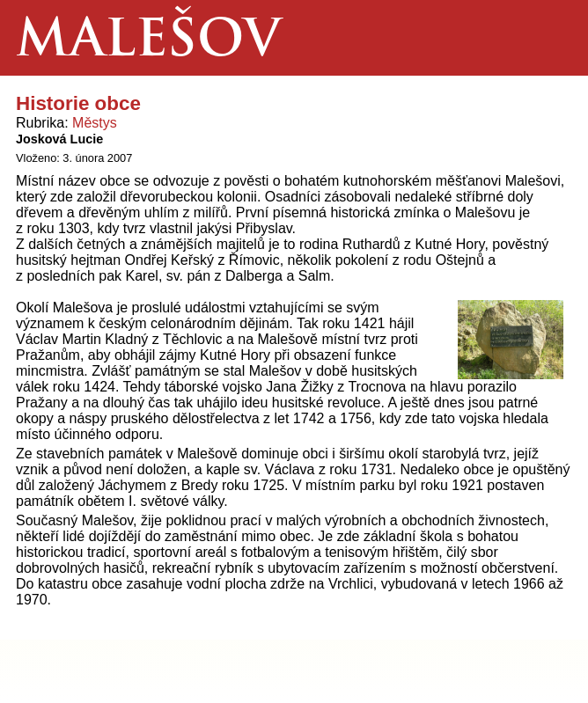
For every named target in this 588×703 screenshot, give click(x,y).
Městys (95, 123)
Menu (550, 38)
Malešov (148, 43)
